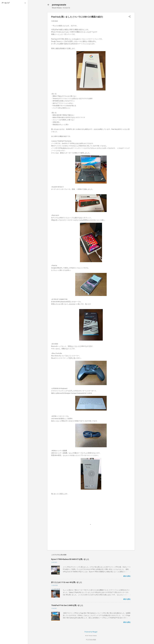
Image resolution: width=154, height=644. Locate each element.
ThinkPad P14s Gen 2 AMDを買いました (67, 605)
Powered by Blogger (91, 632)
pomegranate (59, 5)
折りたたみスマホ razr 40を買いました (67, 582)
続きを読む (127, 576)
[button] (130, 17)
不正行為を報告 (91, 640)
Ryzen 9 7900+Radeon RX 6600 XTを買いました (70, 559)
